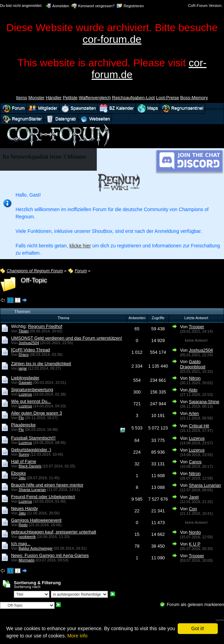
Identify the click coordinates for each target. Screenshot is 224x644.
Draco (24, 354)
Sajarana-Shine (204, 402)
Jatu (22, 478)
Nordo (195, 532)
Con (193, 509)
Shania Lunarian (32, 490)
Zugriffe (158, 318)
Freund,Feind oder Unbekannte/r (43, 497)
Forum (14, 108)
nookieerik (27, 537)
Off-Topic (34, 280)
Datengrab (61, 119)
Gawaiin (25, 382)
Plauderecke (23, 425)
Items (21, 98)
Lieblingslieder (25, 378)
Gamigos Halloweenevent (36, 520)
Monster (36, 98)
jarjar (23, 368)
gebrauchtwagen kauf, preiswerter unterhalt (54, 532)
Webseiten (95, 119)
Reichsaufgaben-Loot (133, 98)
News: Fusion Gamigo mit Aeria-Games (50, 555)
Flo (21, 418)
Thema (63, 318)
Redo (23, 525)
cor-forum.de (112, 39)
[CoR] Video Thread (31, 350)
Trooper (196, 327)
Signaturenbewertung (32, 390)
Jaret (194, 497)
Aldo (193, 390)
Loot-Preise (167, 98)
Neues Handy (25, 508)
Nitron (195, 378)
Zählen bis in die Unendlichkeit (41, 364)
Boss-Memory (194, 98)
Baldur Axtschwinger (36, 548)
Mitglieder (43, 108)
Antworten (137, 318)
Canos (195, 462)
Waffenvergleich (95, 98)
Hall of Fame (24, 461)
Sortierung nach (27, 587)
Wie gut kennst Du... (31, 401)
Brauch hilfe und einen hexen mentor (47, 485)
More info (77, 636)
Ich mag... (21, 544)
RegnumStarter (22, 119)
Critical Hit (199, 426)
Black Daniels (30, 466)
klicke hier (80, 246)
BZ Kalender (117, 108)
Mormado (27, 560)
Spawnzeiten (79, 108)
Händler (54, 98)
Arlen (194, 413)
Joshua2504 (29, 343)
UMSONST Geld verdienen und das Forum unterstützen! (67, 338)
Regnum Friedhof (45, 326)
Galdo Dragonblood (193, 364)
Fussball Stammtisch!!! (33, 438)
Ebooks (18, 473)
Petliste (70, 98)
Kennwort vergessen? (96, 6)
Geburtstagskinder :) (31, 450)
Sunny (24, 454)
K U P (194, 544)
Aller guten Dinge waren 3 (36, 413)
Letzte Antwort (196, 318)
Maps (148, 108)
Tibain (24, 331)
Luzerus (25, 394)
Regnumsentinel (183, 108)
